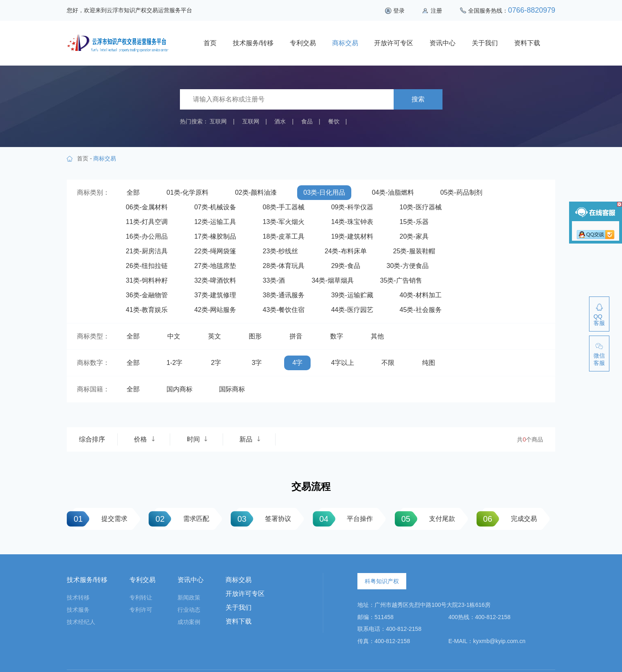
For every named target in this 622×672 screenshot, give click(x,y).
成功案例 (189, 622)
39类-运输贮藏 (352, 295)
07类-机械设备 (215, 207)
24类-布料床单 (345, 251)
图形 (255, 336)
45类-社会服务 (421, 310)
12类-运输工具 (215, 222)
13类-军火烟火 (284, 222)
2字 (216, 363)
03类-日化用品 (324, 192)
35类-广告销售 (401, 280)
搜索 (418, 99)
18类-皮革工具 (284, 236)
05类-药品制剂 (461, 192)
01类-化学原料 (187, 192)
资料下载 (527, 43)
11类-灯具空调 (147, 222)
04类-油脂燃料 (393, 192)
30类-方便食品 (408, 266)
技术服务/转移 (253, 43)
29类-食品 (345, 266)
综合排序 (92, 439)
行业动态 (189, 610)
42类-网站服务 (215, 310)
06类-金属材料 (147, 207)
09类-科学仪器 (352, 207)
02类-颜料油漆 (256, 192)
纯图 (429, 363)
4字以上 (343, 363)
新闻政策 (189, 597)
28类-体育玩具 (284, 266)
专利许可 (141, 610)
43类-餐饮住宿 (284, 310)
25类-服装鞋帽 (414, 251)
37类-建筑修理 (215, 295)
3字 (257, 363)
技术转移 (78, 597)
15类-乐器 (414, 222)
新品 (250, 439)
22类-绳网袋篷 (215, 251)
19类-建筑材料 (352, 236)
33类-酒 (274, 280)
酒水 (280, 121)
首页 (210, 43)
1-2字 (174, 363)
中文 (174, 336)
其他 (377, 336)
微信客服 (599, 359)
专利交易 (303, 43)
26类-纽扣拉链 (147, 266)
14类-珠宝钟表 (352, 222)
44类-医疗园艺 (352, 310)
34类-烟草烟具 (332, 280)
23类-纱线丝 (280, 251)
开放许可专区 (394, 43)
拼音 (296, 336)
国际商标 (232, 389)
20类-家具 (414, 236)
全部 (133, 192)
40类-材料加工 (421, 295)
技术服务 (78, 610)
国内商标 (180, 389)
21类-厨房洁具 (147, 251)
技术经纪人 (81, 622)
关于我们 (485, 43)
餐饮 (334, 121)
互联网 (218, 121)
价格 (145, 439)
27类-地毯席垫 (215, 266)
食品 (307, 121)
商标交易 (345, 43)
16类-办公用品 (147, 236)
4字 (297, 363)
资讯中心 (442, 43)
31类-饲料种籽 (147, 280)
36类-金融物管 (147, 295)
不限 (388, 363)
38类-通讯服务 (284, 295)
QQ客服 (599, 320)
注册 (436, 11)
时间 (197, 439)
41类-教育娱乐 (147, 310)
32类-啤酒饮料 (215, 280)
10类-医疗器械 (421, 207)
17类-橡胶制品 (215, 236)
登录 (399, 11)
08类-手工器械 (284, 207)
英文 (215, 336)
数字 (337, 336)
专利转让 (141, 597)
